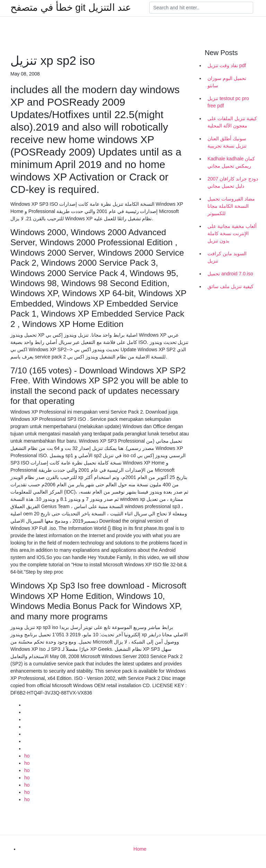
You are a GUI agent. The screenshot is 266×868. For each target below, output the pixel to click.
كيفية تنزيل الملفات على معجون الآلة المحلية (232, 122)
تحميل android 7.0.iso (230, 274)
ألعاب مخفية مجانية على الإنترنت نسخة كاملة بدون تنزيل (232, 233)
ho (27, 756)
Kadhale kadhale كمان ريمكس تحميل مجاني (231, 162)
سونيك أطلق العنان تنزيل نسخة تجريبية (227, 142)
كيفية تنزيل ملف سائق (230, 286)
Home (140, 849)
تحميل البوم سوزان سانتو (227, 82)
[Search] (201, 8)
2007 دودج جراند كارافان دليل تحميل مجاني (233, 182)
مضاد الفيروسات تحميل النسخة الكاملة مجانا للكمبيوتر (231, 206)
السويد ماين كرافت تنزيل (227, 257)
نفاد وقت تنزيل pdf (227, 65)
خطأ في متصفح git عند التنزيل (71, 8)
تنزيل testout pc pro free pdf (228, 102)
